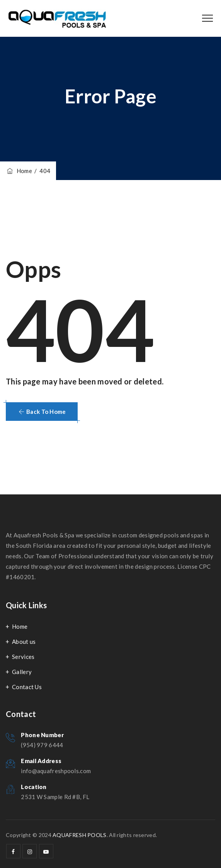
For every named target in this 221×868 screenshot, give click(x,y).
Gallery (22, 672)
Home (19, 171)
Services (23, 657)
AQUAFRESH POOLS (80, 835)
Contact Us (27, 687)
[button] (42, 412)
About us (24, 642)
